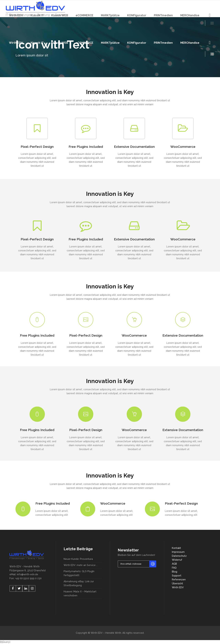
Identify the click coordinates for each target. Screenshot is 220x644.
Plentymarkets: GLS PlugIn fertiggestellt (79, 573)
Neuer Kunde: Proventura (78, 559)
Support (177, 576)
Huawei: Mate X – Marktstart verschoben (80, 594)
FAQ (174, 568)
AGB (174, 564)
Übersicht (177, 583)
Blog (175, 572)
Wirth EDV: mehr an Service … (81, 565)
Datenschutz (179, 556)
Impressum (178, 552)
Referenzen (179, 580)
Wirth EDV (178, 587)
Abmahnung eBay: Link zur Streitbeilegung (79, 583)
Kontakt (176, 548)
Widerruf (177, 560)
